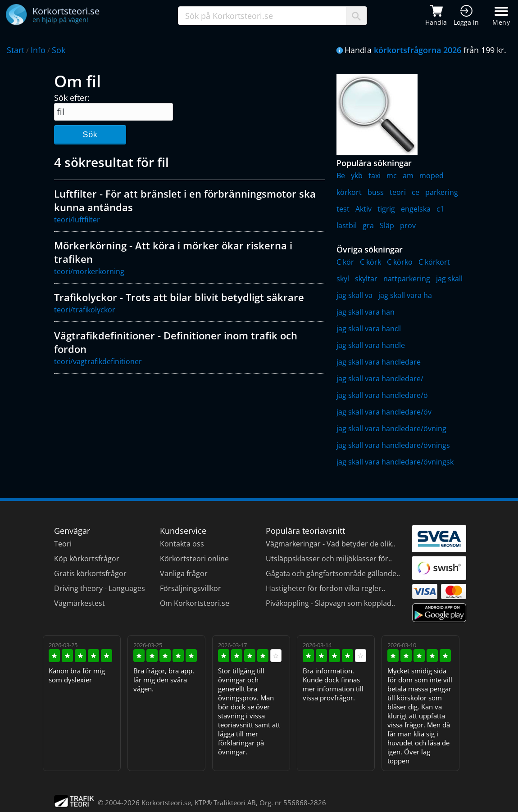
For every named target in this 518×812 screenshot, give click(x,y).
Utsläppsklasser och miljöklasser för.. (329, 559)
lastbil (347, 226)
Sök (90, 135)
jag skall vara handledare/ (380, 379)
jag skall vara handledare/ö (382, 395)
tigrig (386, 209)
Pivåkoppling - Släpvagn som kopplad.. (330, 603)
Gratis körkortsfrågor (90, 573)
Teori (63, 544)
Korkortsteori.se (166, 803)
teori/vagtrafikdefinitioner (98, 361)
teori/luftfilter (77, 220)
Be (341, 176)
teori (398, 192)
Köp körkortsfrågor (87, 559)
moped (432, 176)
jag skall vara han (366, 312)
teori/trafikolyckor (85, 310)
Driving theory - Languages (100, 588)
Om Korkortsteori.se (195, 603)
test (343, 209)
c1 (440, 209)
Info (38, 50)
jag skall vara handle (371, 345)
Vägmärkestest (80, 603)
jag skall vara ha (405, 295)
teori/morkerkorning (89, 271)
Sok (59, 50)
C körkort (434, 262)
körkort (349, 192)
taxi (375, 176)
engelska (416, 209)
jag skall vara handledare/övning (391, 429)
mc (392, 176)
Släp (387, 226)
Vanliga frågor (184, 573)
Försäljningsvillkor (191, 588)
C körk (370, 262)
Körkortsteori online (194, 559)
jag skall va (354, 295)
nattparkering (407, 279)
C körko (400, 262)
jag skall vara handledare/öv (384, 412)
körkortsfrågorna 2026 (418, 50)
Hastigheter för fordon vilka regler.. (325, 588)
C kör (345, 262)
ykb (357, 176)
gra (368, 226)
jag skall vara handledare (379, 362)
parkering (442, 192)
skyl (343, 279)
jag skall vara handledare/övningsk (395, 462)
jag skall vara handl (369, 329)
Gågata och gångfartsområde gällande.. (333, 573)
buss (376, 192)
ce (416, 192)
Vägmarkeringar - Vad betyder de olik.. (331, 544)
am (408, 176)
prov (408, 226)
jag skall (449, 279)
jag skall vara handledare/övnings (393, 445)
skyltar (366, 279)
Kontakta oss (182, 544)
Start (16, 50)
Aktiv (364, 209)
